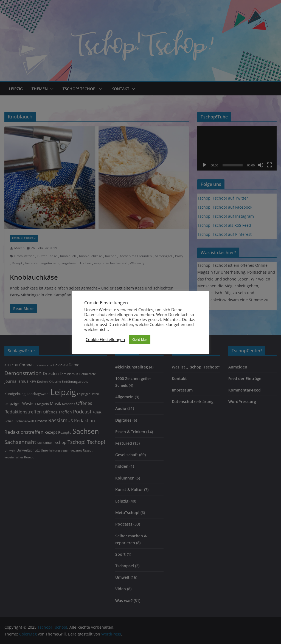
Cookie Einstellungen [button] (105, 339)
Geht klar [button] (140, 339)
